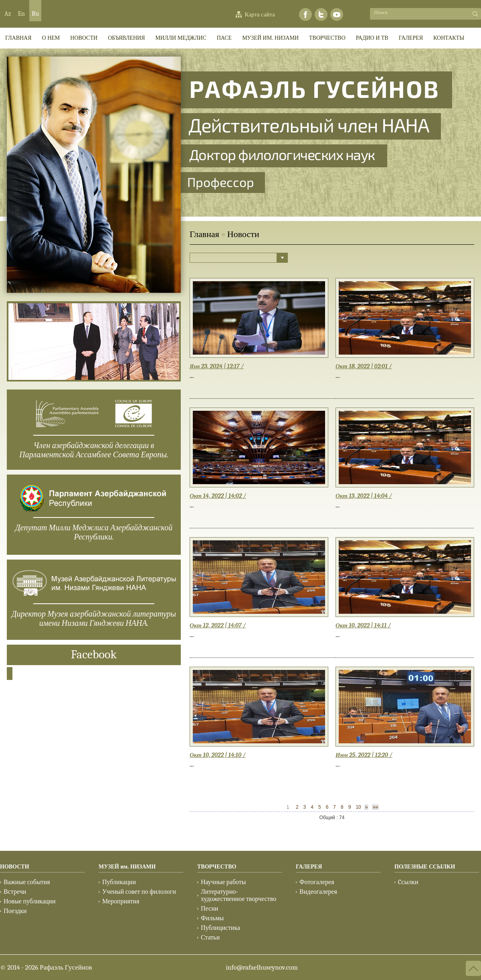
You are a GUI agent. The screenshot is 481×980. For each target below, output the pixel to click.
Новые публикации (29, 901)
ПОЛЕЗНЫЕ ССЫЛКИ (425, 867)
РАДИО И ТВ (372, 38)
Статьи (210, 937)
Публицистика (220, 928)
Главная (204, 234)
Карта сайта (260, 14)
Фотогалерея (317, 882)
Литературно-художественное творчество (238, 895)
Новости (84, 38)
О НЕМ (51, 38)
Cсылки (408, 882)
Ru (35, 14)
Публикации (119, 882)
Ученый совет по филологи (139, 892)
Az (8, 14)
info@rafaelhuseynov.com (262, 967)
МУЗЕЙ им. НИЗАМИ (270, 38)
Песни (209, 909)
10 (358, 807)
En (21, 14)
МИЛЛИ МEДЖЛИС (181, 38)
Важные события (27, 882)
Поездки (15, 911)
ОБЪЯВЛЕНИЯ (126, 38)
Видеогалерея (318, 892)
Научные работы (223, 882)
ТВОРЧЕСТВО (327, 38)
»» (375, 807)
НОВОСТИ (15, 867)
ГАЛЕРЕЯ (411, 38)
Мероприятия (121, 901)
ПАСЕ (224, 38)
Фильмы (212, 918)
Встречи (15, 892)
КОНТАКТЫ (449, 38)
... (192, 376)
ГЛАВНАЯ (18, 38)
